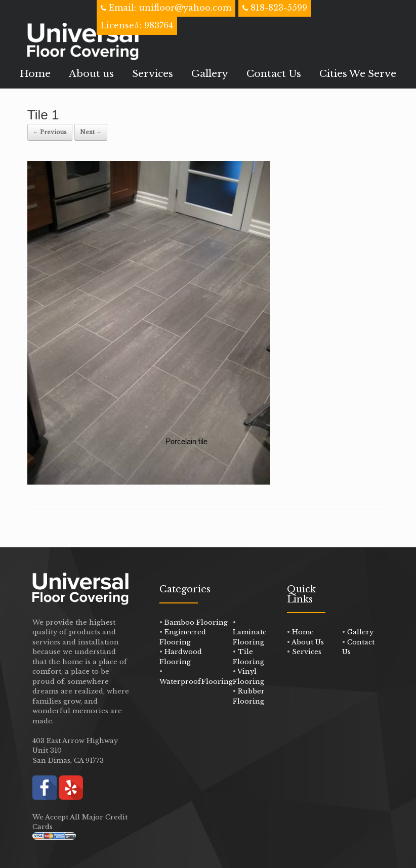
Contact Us (274, 74)
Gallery (210, 74)
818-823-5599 (279, 8)
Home (35, 74)
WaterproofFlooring (196, 682)
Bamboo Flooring (196, 622)
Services (153, 74)
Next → (91, 132)
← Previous (50, 132)
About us (91, 74)
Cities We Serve (358, 74)
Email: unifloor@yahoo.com (169, 8)
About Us (308, 642)
